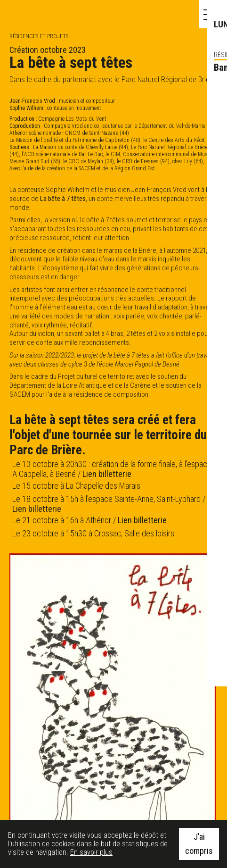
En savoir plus (91, 852)
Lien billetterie (107, 474)
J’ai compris (199, 844)
